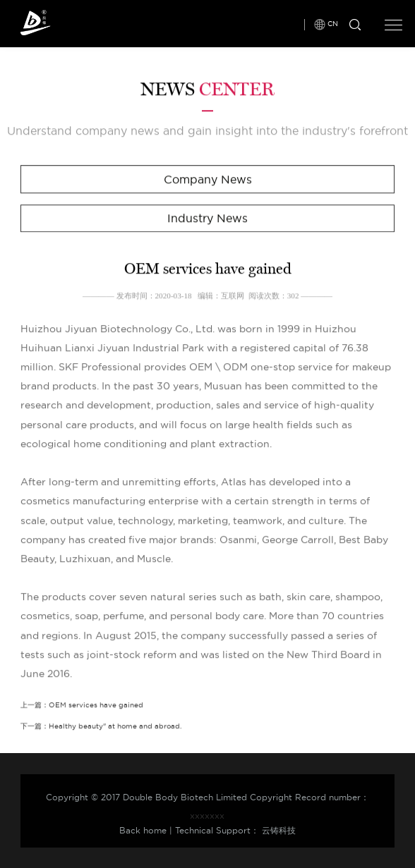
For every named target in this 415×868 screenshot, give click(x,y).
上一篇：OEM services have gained (82, 705)
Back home (143, 830)
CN (333, 23)
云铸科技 (279, 830)
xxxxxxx (207, 815)
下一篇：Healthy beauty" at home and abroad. (101, 727)
